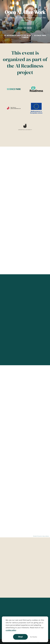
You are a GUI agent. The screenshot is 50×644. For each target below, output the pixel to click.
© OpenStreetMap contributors (43, 536)
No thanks (34, 637)
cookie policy (11, 630)
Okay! (20, 637)
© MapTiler (35, 536)
